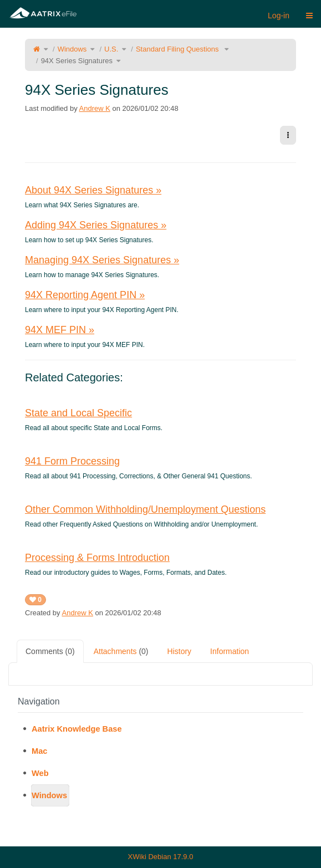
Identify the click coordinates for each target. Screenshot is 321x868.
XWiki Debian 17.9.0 (161, 857)
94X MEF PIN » (60, 330)
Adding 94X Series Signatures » (96, 225)
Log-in (279, 16)
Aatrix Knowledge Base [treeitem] (77, 729)
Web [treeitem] (40, 773)
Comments (50, 651)
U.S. (111, 49)
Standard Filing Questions (178, 49)
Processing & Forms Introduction (97, 558)
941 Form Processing (72, 461)
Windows (72, 49)
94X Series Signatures (77, 61)
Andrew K (95, 108)
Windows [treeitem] (49, 795)
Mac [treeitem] (39, 751)
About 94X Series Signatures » (93, 190)
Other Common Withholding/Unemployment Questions (145, 509)
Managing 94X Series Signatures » (102, 260)
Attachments (121, 651)
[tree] (160, 762)
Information (230, 651)
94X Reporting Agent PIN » (85, 295)
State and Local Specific (78, 413)
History (180, 651)
